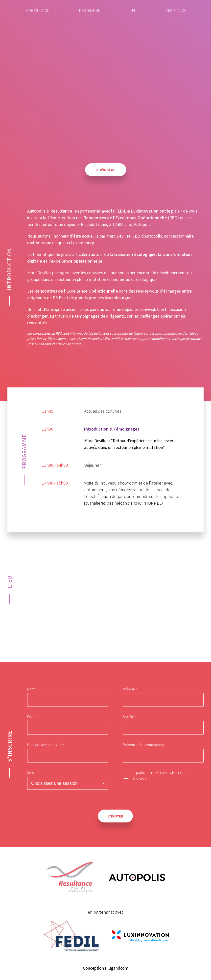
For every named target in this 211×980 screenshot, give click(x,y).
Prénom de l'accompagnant (144, 745)
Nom (31, 689)
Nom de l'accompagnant (46, 745)
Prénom (129, 689)
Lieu (133, 10)
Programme (90, 10)
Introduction (37, 10)
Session (33, 773)
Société (128, 717)
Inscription (176, 10)
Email (31, 717)
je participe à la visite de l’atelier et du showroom (160, 775)
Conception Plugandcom (106, 968)
